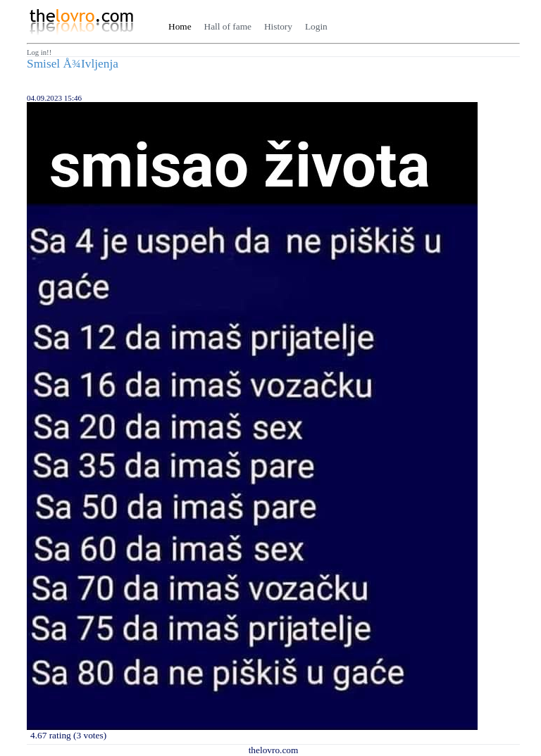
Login (316, 26)
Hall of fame (228, 26)
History (278, 26)
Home (180, 26)
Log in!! (39, 52)
